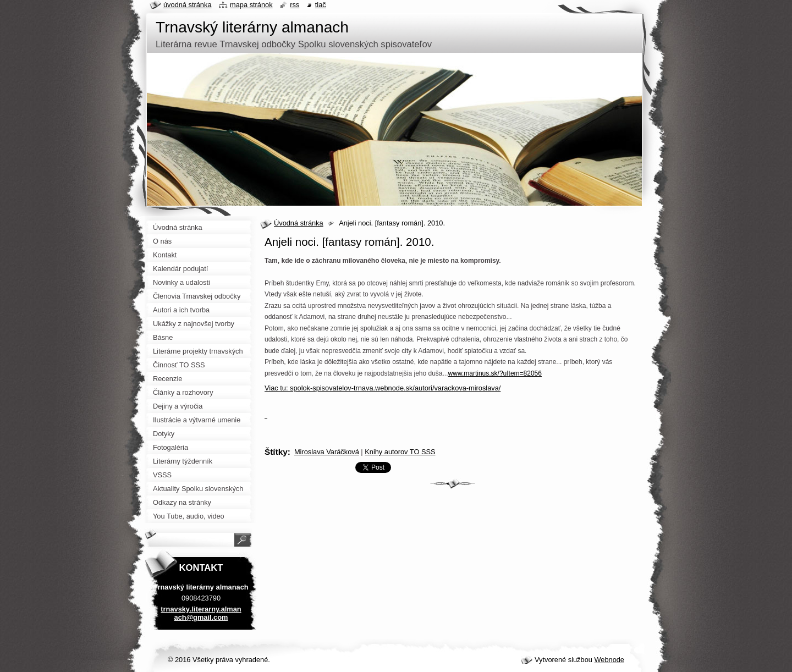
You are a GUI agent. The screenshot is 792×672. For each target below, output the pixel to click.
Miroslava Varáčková (327, 452)
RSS (295, 5)
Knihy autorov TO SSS (400, 452)
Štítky (276, 452)
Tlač (321, 5)
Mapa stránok (251, 5)
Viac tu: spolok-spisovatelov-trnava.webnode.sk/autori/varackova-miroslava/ (383, 388)
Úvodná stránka (299, 223)
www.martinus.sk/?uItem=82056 (495, 373)
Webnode (609, 660)
